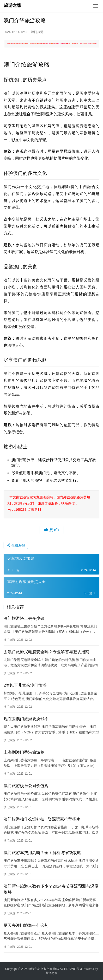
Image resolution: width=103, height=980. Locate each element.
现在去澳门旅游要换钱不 (26, 719)
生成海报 (16, 545)
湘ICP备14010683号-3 (67, 969)
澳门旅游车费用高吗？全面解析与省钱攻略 (42, 853)
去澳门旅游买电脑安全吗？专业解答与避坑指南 (46, 652)
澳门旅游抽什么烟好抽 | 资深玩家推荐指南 (42, 819)
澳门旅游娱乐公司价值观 (26, 786)
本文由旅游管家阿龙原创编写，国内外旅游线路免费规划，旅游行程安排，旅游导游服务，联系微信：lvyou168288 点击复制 (49, 503)
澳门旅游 (37, 32)
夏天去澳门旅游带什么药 (26, 925)
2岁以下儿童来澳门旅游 (25, 685)
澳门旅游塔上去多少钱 (24, 618)
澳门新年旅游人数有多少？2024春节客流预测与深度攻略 (51, 889)
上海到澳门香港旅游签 (24, 752)
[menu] (96, 6)
